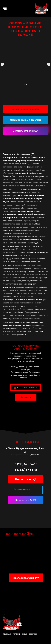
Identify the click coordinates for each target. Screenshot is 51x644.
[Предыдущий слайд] (2, 64)
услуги (16, 634)
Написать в (22, 489)
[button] (26, 109)
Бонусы (33, 634)
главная (7, 634)
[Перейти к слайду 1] (24, 85)
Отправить (26, 397)
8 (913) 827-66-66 (26, 464)
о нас (24, 634)
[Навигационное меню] (5, 8)
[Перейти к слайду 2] (27, 85)
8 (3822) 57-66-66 (26, 470)
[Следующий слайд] (49, 64)
